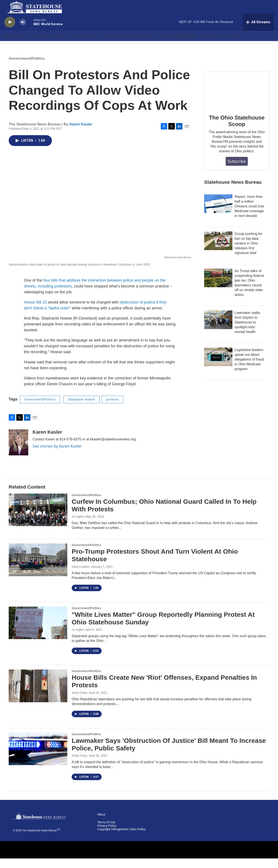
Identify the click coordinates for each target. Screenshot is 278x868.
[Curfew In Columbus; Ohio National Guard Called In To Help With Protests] (38, 519)
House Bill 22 (35, 312)
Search (234, 45)
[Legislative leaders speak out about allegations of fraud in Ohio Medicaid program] (218, 366)
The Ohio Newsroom (177, 45)
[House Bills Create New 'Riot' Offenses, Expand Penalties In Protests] (38, 695)
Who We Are (16, 45)
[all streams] (258, 31)
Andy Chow (79, 702)
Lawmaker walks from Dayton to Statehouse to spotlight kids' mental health (247, 332)
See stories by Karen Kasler (57, 455)
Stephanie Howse (82, 409)
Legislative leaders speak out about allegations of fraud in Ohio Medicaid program (249, 369)
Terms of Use (106, 832)
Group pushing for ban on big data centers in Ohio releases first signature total (248, 253)
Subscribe (237, 171)
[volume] (23, 32)
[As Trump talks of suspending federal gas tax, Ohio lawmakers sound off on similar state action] (218, 287)
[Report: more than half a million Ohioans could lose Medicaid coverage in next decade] (218, 213)
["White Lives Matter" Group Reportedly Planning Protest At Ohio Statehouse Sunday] (38, 632)
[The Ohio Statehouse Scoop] (237, 99)
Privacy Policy (107, 835)
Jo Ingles (78, 526)
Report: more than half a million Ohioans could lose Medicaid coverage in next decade (249, 216)
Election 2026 (83, 45)
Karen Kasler (81, 134)
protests (113, 409)
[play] (10, 32)
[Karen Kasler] (18, 452)
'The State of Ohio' (49, 45)
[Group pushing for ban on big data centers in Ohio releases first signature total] (218, 250)
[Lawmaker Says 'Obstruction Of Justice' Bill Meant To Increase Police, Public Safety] (38, 758)
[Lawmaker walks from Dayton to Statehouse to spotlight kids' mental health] (218, 329)
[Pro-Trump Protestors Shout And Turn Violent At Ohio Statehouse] (38, 569)
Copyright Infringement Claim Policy (122, 839)
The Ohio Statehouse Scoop (127, 45)
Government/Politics (27, 68)
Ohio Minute (211, 45)
